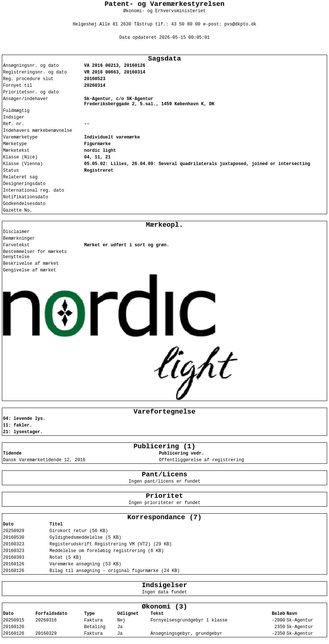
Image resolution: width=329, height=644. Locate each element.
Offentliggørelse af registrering (201, 460)
